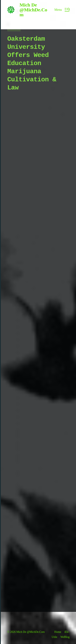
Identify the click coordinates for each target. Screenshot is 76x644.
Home (58, 632)
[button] (62, 10)
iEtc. (67, 632)
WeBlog (65, 637)
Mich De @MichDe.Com (33, 10)
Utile (54, 637)
